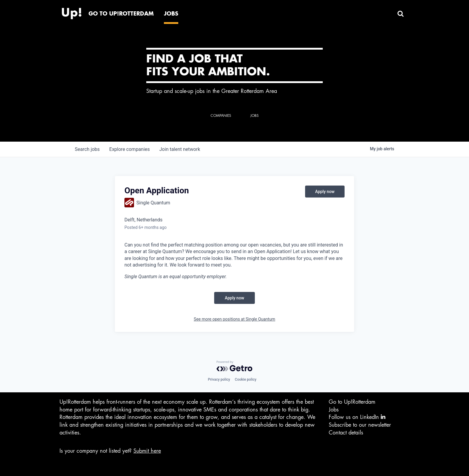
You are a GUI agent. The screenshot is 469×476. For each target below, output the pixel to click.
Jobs (334, 410)
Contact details (346, 433)
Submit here (147, 451)
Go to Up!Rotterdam (352, 402)
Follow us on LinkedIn (357, 417)
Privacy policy (219, 379)
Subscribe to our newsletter (360, 425)
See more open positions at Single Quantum (234, 319)
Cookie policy (246, 379)
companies (129, 149)
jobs (87, 149)
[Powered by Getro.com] (234, 366)
